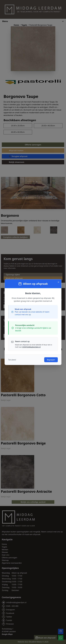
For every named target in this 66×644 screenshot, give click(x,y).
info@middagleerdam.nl (31, 347)
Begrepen (51, 360)
